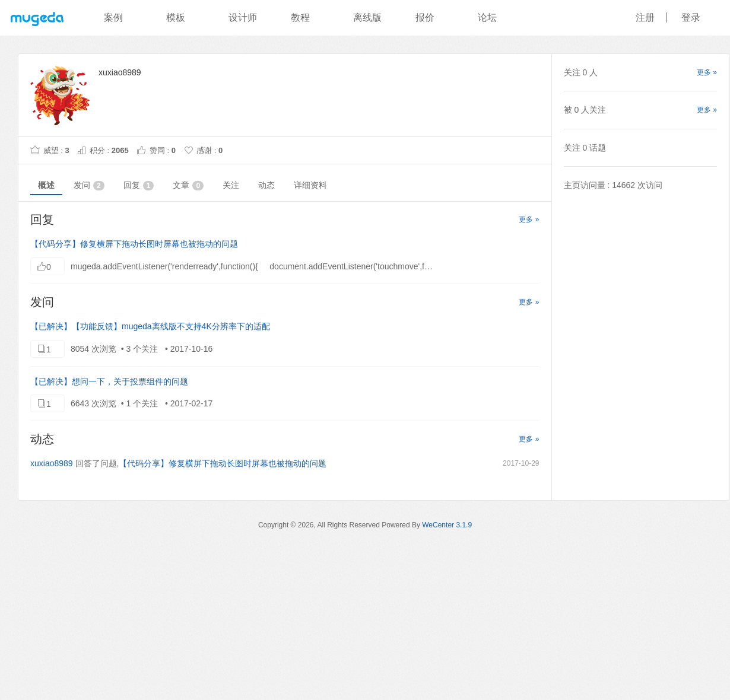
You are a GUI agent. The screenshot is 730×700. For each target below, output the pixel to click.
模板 (176, 17)
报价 (425, 17)
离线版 (367, 17)
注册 (645, 17)
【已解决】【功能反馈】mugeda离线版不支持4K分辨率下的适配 (150, 326)
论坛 (487, 17)
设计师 (243, 17)
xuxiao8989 (52, 463)
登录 (691, 17)
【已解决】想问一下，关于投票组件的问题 (109, 381)
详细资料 (310, 185)
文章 (188, 185)
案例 (113, 17)
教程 (300, 17)
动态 (266, 185)
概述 (46, 185)
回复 (139, 185)
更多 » (529, 219)
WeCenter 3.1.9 (447, 525)
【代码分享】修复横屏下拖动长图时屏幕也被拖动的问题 (134, 244)
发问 (89, 185)
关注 (231, 185)
